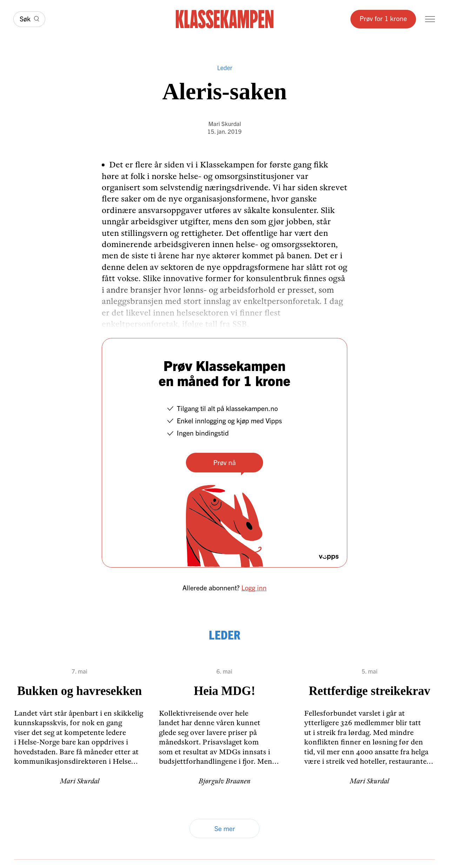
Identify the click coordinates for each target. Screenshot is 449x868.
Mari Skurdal (225, 123)
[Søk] (29, 19)
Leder (225, 68)
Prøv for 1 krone (383, 18)
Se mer (225, 828)
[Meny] (430, 19)
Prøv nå (224, 462)
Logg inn (254, 587)
